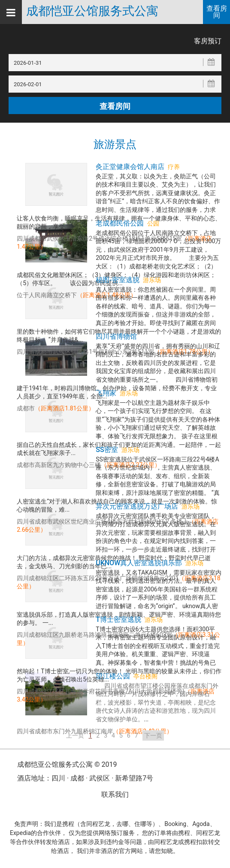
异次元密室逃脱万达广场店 (137, 506)
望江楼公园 (113, 676)
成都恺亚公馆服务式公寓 (92, 11)
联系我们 (115, 794)
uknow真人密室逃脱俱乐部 (139, 563)
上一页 (75, 735)
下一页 (153, 735)
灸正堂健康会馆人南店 (130, 167)
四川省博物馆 (116, 336)
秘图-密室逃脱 (117, 280)
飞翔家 (106, 393)
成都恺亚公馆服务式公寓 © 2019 (67, 764)
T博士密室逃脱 (118, 619)
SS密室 (107, 450)
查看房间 (217, 12)
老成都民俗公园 (120, 223)
